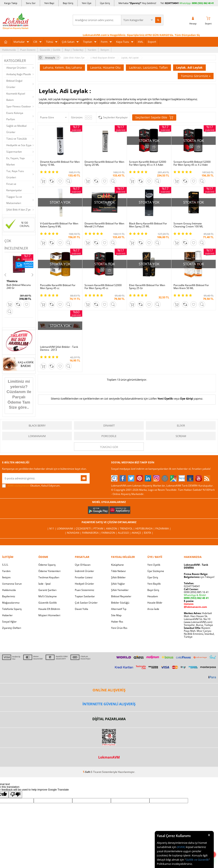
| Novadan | (73, 533)
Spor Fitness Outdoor (19, 106)
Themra (12, 281)
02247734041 (172, 3)
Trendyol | (128, 529)
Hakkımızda (9, 50)
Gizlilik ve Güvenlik (197, 860)
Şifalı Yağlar (118, 584)
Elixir (181, 425)
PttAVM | (100, 529)
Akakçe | (138, 533)
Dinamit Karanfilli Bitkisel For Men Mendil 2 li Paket (104, 225)
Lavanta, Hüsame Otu (105, 67)
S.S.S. (5, 565)
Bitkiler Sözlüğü (120, 603)
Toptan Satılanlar (85, 596)
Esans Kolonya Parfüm (15, 116)
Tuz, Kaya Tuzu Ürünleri (15, 174)
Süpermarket (14, 152)
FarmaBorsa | (92, 533)
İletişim (105, 50)
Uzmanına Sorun (12, 584)
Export (152, 42)
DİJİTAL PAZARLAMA (109, 719)
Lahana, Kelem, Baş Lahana (62, 67)
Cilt (35, 42)
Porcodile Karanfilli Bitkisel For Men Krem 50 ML (191, 287)
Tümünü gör (109, 447)
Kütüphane (117, 565)
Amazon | (113, 529)
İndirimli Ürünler (84, 571)
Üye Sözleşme (156, 571)
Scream (181, 436)
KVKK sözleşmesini (19, 486)
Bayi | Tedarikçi (74, 50)
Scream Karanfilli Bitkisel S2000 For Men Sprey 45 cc (103, 287)
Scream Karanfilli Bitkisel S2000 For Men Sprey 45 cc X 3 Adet (148, 163)
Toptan (88, 42)
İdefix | (149, 533)
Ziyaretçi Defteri (12, 628)
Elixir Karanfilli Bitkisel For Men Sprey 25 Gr (147, 287)
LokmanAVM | (66, 529)
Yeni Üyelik (165, 399)
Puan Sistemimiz (85, 590)
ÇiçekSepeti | (85, 529)
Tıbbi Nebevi (118, 571)
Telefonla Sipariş (12, 609)
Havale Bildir (155, 603)
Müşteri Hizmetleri (49, 615)
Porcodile (109, 436)
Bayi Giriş (68, 3)
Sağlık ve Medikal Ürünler (16, 129)
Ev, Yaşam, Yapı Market (15, 161)
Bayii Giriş (153, 590)
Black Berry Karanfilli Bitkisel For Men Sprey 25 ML (148, 225)
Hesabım (153, 596)
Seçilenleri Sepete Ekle (154, 117)
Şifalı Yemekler (120, 590)
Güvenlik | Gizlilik (50, 50)
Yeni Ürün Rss (119, 628)
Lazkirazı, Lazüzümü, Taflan (148, 67)
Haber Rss (117, 622)
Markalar (19, 42)
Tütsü (50, 42)
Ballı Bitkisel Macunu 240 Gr (19, 287)
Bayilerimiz (9, 596)
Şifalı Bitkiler (118, 577)
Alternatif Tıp (119, 609)
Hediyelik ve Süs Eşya (19, 145)
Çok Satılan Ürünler (86, 603)
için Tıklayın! (199, 577)
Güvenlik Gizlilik (48, 603)
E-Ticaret (96, 772)
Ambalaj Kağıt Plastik (19, 74)
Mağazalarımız (11, 603)
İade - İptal (44, 584)
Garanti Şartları (47, 590)
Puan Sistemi (28, 50)
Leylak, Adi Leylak (189, 67)
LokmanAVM (37, 436)
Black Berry (37, 425)
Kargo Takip (11, 3)
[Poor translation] (15, 795)
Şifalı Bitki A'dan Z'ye (18, 210)
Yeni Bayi (49, 3)
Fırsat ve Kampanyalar (14, 187)
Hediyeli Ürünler (84, 584)
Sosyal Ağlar (9, 622)
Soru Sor (31, 3)
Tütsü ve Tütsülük (17, 139)
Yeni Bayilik (154, 584)
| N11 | (52, 529)
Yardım (92, 50)
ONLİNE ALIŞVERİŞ (109, 690)
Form (104, 42)
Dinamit (109, 425)
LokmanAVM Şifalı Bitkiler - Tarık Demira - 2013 (59, 348)
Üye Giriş (105, 3)
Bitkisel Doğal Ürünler (14, 84)
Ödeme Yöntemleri (49, 571)
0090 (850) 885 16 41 (196, 592)
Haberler (7, 615)
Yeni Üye (87, 3)
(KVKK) (181, 847)
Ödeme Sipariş (47, 565)
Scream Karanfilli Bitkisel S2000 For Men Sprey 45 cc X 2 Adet (192, 163)
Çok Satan (68, 42)
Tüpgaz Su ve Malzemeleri (14, 200)
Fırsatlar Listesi (84, 577)
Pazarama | (163, 529)
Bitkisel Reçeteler (121, 596)
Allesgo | (125, 533)
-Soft (87, 772)
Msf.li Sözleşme (48, 596)
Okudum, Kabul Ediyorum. (31, 486)
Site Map (116, 615)
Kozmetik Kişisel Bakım (16, 97)
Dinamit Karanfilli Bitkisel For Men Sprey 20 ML (104, 163)
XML (141, 42)
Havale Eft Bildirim (49, 609)
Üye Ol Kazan (83, 565)
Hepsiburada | (145, 529)
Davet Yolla (81, 609)
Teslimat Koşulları (49, 577)
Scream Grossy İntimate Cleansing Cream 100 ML (188, 225)
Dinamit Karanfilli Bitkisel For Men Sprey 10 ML (60, 163)
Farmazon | (110, 533)
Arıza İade (153, 609)
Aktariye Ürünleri (16, 68)
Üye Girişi (186, 399)
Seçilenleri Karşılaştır (115, 117)
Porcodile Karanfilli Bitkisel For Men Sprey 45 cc (58, 287)
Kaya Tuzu (123, 42)
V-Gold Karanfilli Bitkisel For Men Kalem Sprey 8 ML (59, 225)
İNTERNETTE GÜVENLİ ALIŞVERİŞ (109, 704)
